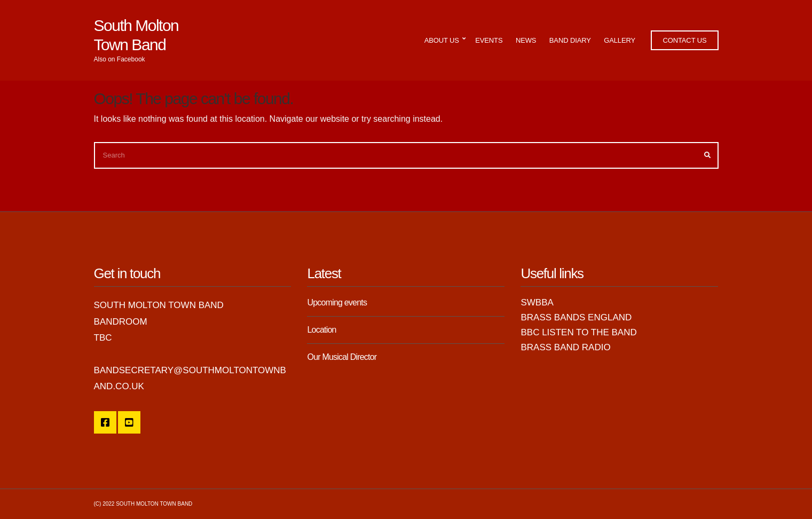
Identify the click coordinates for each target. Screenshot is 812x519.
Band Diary (570, 40)
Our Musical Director (342, 357)
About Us (442, 40)
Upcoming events (337, 302)
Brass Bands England (576, 317)
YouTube (129, 422)
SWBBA (537, 302)
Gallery (620, 40)
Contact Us (684, 40)
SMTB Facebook (105, 422)
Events (489, 40)
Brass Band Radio (565, 347)
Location (321, 330)
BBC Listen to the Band (578, 332)
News (526, 40)
